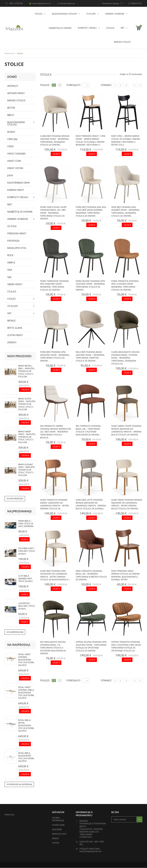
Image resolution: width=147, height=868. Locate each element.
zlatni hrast (15, 335)
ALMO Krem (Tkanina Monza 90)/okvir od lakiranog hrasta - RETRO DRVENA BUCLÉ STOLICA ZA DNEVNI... (127, 504)
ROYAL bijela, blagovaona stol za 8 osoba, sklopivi (26, 757)
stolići (39, 14)
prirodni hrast (17, 233)
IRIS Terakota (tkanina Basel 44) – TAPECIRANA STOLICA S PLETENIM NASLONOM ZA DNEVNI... (88, 430)
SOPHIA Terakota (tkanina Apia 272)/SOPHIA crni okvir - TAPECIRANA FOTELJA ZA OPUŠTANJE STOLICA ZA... (127, 646)
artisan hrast (16, 93)
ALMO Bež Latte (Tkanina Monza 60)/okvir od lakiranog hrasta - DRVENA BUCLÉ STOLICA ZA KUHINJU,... (91, 504)
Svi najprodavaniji (15, 632)
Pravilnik (9, 815)
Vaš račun (58, 812)
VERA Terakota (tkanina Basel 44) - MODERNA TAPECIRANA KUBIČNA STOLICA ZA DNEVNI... (91, 575)
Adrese (55, 839)
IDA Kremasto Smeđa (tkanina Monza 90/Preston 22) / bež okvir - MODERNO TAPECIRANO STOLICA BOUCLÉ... (56, 432)
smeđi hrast (15, 284)
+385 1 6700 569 (14, 3)
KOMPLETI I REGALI (88, 28)
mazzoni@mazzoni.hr (40, 3)
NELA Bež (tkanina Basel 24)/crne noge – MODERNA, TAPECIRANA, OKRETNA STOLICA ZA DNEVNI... (90, 356)
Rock (10, 255)
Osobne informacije (58, 819)
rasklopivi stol (17, 248)
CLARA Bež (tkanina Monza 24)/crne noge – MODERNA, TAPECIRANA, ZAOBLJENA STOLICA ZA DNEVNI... (55, 140)
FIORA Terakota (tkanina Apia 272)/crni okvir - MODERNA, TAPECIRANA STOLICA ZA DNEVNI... (125, 285)
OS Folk (12, 226)
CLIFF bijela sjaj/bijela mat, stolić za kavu (25, 579)
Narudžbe (57, 829)
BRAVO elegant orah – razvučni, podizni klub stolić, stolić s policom (27, 470)
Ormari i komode (115, 14)
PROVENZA (13, 241)
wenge (11, 321)
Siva (10, 270)
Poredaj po (73, 85)
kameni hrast (16, 190)
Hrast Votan (15, 168)
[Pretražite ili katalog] (112, 3)
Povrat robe (58, 825)
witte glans (15, 328)
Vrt (123, 28)
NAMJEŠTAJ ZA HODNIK (60, 28)
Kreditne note (59, 834)
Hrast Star (14, 161)
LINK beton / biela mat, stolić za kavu (27, 606)
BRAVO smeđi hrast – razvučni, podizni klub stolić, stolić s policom (27, 437)
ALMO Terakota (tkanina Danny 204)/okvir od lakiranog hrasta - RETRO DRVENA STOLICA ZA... (55, 504)
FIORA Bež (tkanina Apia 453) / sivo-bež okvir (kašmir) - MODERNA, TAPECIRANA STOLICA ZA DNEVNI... (91, 211)
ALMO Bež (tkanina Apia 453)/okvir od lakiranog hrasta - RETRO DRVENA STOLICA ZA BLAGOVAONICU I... (56, 575)
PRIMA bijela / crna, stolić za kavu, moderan (26, 524)
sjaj (9, 277)
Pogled (45, 85)
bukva (11, 132)
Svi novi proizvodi (15, 499)
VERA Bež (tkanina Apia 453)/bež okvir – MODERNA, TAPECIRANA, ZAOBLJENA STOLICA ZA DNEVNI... (126, 211)
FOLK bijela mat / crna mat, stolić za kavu (27, 551)
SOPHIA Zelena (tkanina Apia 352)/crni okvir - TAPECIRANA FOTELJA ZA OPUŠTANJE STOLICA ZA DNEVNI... (91, 646)
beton (11, 108)
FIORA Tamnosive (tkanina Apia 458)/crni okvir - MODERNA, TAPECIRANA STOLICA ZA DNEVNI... (54, 285)
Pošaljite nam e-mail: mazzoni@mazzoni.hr (90, 850)
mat (10, 204)
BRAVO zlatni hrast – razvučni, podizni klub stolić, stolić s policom (27, 404)
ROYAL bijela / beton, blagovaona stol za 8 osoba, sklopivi (26, 726)
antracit (13, 86)
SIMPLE (11, 263)
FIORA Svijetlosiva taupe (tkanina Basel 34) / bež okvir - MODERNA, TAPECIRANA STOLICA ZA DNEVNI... (53, 213)
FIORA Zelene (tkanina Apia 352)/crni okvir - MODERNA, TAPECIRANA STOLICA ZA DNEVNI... (90, 285)
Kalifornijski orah (19, 183)
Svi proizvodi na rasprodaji (19, 785)
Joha (10, 175)
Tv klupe (91, 14)
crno (11, 146)
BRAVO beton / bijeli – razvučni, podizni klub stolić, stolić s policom (26, 371)
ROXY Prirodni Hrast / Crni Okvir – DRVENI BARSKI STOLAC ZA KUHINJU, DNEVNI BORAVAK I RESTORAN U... (91, 140)
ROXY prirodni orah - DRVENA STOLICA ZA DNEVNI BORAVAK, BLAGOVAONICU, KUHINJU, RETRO (126, 575)
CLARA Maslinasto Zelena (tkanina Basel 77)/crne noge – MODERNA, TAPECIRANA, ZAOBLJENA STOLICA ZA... (125, 358)
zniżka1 (12, 342)
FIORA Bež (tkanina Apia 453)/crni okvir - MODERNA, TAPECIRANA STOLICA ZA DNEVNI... (55, 356)
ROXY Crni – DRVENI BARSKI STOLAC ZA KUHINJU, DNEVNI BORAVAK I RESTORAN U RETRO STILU (126, 140)
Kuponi (56, 843)
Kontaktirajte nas (66, 3)
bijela (11, 115)
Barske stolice (122, 42)
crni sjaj (12, 139)
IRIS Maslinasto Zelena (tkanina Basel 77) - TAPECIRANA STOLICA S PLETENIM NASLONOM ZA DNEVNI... (53, 648)
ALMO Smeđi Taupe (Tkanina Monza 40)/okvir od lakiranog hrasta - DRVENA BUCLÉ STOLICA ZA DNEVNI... (126, 430)
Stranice (106, 85)
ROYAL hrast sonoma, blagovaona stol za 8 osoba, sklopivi (26, 660)
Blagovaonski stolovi (65, 14)
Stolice (110, 28)
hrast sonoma (16, 154)
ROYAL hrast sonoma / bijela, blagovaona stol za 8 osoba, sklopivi (26, 693)
